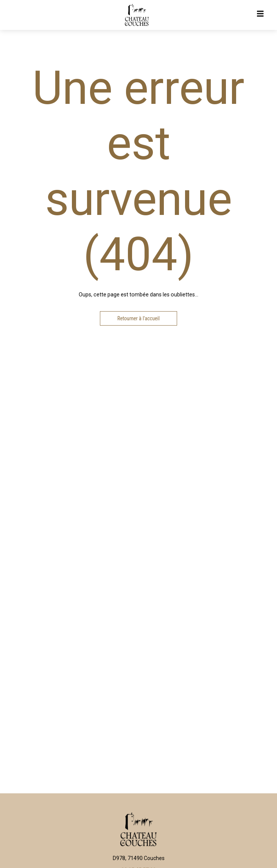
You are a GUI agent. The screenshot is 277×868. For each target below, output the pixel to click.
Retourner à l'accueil (138, 318)
